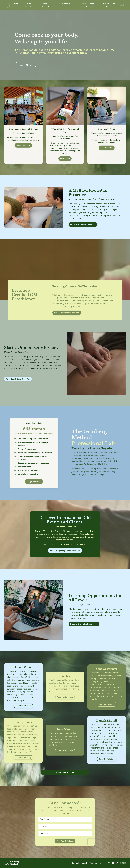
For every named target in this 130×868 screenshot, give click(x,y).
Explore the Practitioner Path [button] (67, 313)
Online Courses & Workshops (88, 5)
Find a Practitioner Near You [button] (18, 379)
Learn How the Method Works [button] (83, 224)
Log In (122, 5)
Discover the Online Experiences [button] (84, 624)
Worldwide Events (106, 5)
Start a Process (28, 5)
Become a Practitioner (45, 5)
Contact (76, 863)
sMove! (114, 4)
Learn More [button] (25, 65)
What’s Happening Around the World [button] (65, 551)
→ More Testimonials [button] (65, 772)
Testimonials (95, 863)
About (16, 4)
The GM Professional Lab (62, 5)
